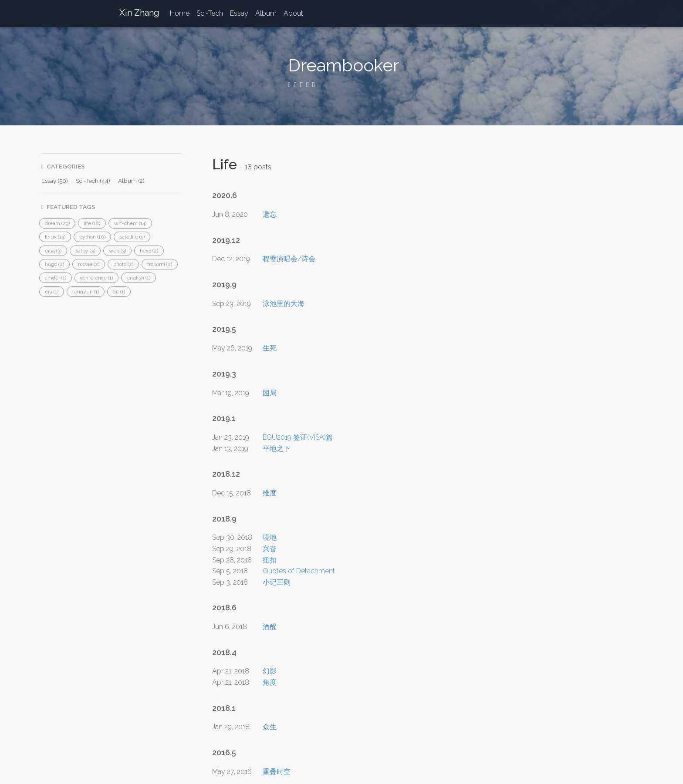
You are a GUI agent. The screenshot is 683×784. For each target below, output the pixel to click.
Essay (239, 13)
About (293, 13)
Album (266, 13)
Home (180, 13)
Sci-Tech (210, 13)
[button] (57, 223)
